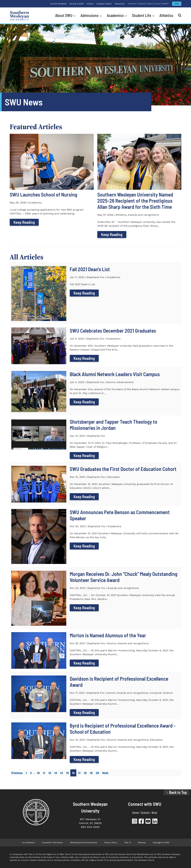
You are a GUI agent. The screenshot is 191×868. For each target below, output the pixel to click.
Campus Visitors (104, 4)
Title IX (127, 843)
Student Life (142, 15)
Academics (115, 15)
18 (85, 773)
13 (56, 773)
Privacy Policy (111, 843)
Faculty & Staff (77, 4)
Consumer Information (52, 843)
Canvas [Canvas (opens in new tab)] (157, 4)
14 (62, 773)
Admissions (90, 15)
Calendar (142, 4)
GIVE (177, 4)
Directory (132, 4)
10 (38, 773)
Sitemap (142, 843)
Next (105, 773)
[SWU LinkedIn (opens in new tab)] (155, 822)
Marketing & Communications (84, 843)
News (136, 812)
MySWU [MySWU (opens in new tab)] (165, 4)
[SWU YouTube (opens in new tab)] (148, 822)
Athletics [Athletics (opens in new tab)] (166, 15)
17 (79, 773)
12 (50, 773)
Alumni (90, 4)
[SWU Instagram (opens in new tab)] (135, 822)
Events (145, 812)
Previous (17, 773)
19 (91, 773)
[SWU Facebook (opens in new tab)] (141, 822)
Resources (120, 4)
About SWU (64, 15)
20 (97, 773)
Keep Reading (24, 222)
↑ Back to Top (177, 792)
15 (67, 773)
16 (73, 773)
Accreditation (28, 843)
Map (150, 4)
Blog (154, 812)
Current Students (58, 4)
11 (44, 773)
